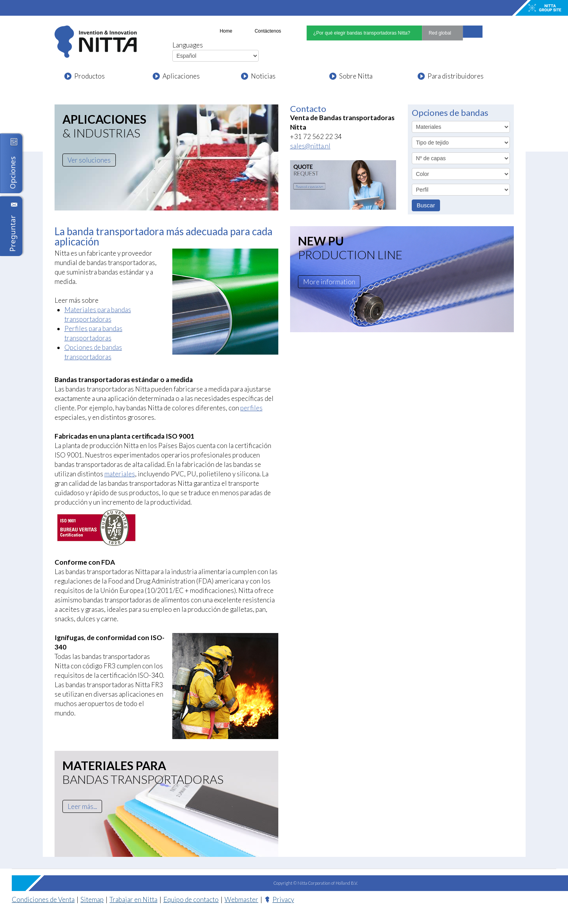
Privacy (280, 899)
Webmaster (239, 899)
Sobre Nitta (355, 76)
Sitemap (91, 899)
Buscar (426, 205)
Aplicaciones (180, 76)
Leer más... (83, 806)
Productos (89, 76)
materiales (117, 474)
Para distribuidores (454, 76)
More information (328, 282)
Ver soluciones (88, 160)
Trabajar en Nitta (132, 899)
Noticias (262, 76)
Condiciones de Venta (43, 899)
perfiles (250, 408)
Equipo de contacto (189, 899)
